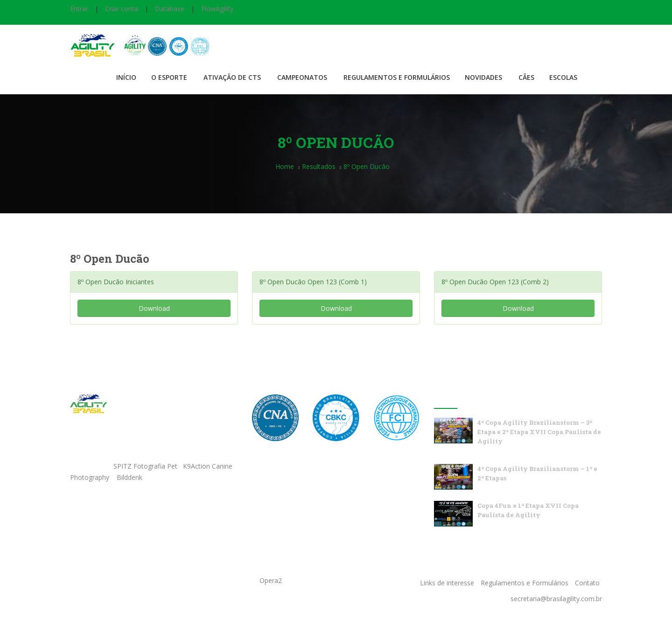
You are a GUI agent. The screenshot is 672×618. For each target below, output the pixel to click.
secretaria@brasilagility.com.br (556, 599)
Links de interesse (447, 583)
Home (285, 166)
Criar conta (122, 9)
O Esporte (169, 77)
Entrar (79, 9)
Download (154, 308)
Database (170, 9)
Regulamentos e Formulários (397, 77)
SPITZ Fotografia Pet (146, 466)
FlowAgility (217, 9)
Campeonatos (302, 77)
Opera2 (271, 580)
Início (126, 77)
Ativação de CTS (232, 77)
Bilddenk (129, 477)
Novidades (483, 77)
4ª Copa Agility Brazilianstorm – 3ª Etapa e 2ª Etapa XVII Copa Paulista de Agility (539, 432)
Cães (526, 77)
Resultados (319, 166)
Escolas (563, 77)
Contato (587, 583)
